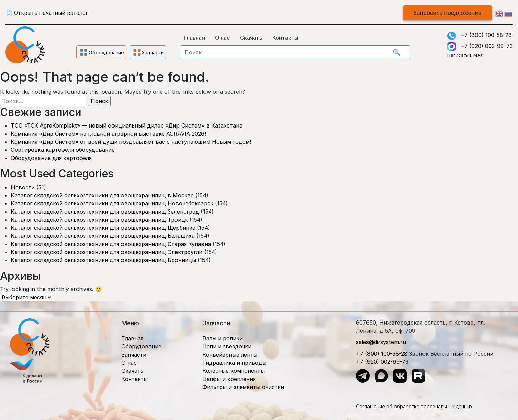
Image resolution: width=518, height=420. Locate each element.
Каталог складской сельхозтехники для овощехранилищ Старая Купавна (111, 244)
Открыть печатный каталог (51, 13)
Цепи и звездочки (227, 346)
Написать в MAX (465, 55)
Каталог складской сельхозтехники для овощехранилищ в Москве (102, 195)
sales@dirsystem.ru (381, 342)
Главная (194, 38)
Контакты (285, 38)
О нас (222, 38)
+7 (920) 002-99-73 (486, 46)
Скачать (251, 38)
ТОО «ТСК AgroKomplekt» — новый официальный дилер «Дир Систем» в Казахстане (127, 125)
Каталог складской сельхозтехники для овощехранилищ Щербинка (103, 228)
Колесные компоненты (234, 371)
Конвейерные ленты (230, 355)
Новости (23, 187)
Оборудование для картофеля (51, 158)
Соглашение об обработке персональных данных (414, 406)
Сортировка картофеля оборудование (63, 150)
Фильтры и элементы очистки (243, 387)
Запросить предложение (447, 13)
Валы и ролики (223, 338)
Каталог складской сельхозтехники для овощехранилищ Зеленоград (105, 212)
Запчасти (134, 355)
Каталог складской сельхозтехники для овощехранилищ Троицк (99, 220)
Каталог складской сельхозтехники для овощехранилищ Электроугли (107, 252)
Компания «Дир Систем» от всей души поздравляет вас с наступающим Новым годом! (131, 142)
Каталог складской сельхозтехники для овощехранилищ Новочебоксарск (112, 203)
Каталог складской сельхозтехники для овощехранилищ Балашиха (103, 236)
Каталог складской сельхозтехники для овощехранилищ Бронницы (103, 260)
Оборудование (141, 346)
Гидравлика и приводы (234, 363)
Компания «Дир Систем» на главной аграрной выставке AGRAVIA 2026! (108, 134)
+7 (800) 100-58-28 (486, 35)
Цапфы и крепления (229, 379)
